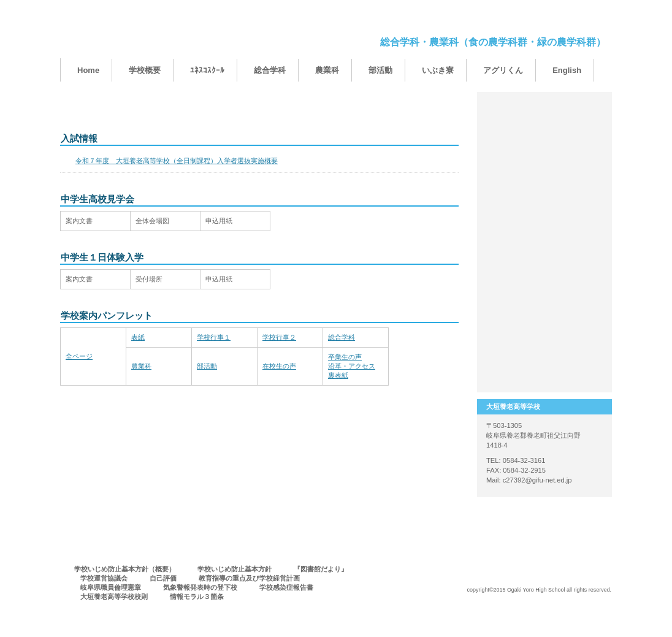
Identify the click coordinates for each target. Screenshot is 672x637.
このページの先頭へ (420, 411)
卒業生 (544, 218)
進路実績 (544, 316)
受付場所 (149, 279)
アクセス (544, 365)
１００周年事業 (544, 120)
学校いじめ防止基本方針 (235, 569)
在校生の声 (279, 366)
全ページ (79, 356)
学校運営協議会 (104, 578)
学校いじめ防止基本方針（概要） (125, 569)
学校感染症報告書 (286, 587)
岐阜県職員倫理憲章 (111, 587)
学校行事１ (214, 337)
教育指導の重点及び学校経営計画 (249, 578)
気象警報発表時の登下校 (200, 587)
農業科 (141, 366)
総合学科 (342, 337)
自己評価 (163, 578)
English (567, 70)
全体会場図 (152, 221)
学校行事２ (279, 337)
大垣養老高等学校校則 (114, 597)
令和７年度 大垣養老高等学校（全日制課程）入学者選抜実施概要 (177, 161)
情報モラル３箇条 (197, 597)
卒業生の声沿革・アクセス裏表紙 (352, 366)
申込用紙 (219, 221)
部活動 (207, 366)
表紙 (138, 337)
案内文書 (79, 221)
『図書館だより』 (321, 569)
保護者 (544, 267)
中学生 (544, 169)
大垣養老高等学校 (183, 35)
